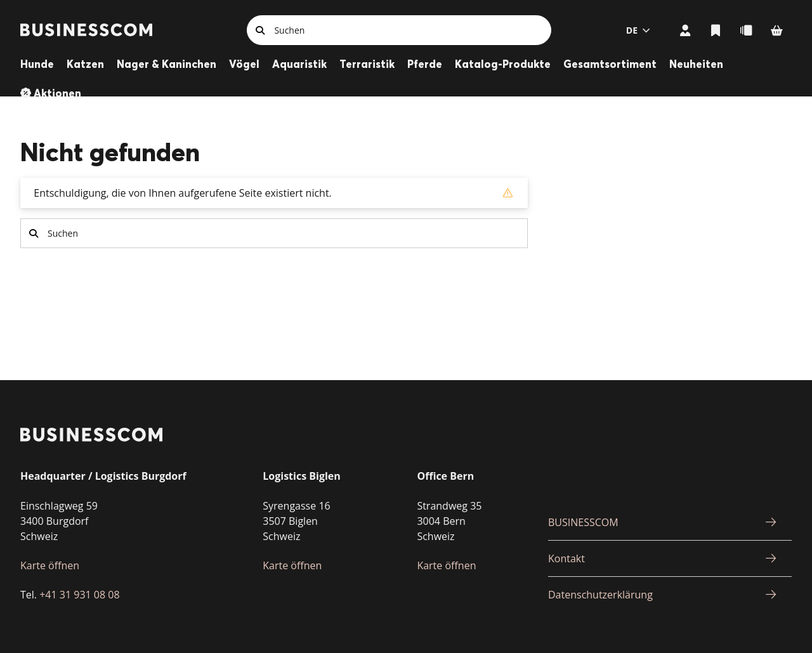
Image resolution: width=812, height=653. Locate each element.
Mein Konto (685, 30)
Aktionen (57, 93)
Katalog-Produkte (503, 64)
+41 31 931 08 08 (79, 595)
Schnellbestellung (746, 30)
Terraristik (367, 64)
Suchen (260, 30)
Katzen (85, 64)
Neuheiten (696, 64)
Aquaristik (299, 64)
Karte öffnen (50, 565)
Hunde (37, 64)
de (632, 30)
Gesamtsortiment (610, 64)
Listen (716, 30)
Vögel (244, 64)
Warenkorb (776, 30)
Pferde (425, 64)
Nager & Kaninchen (167, 64)
